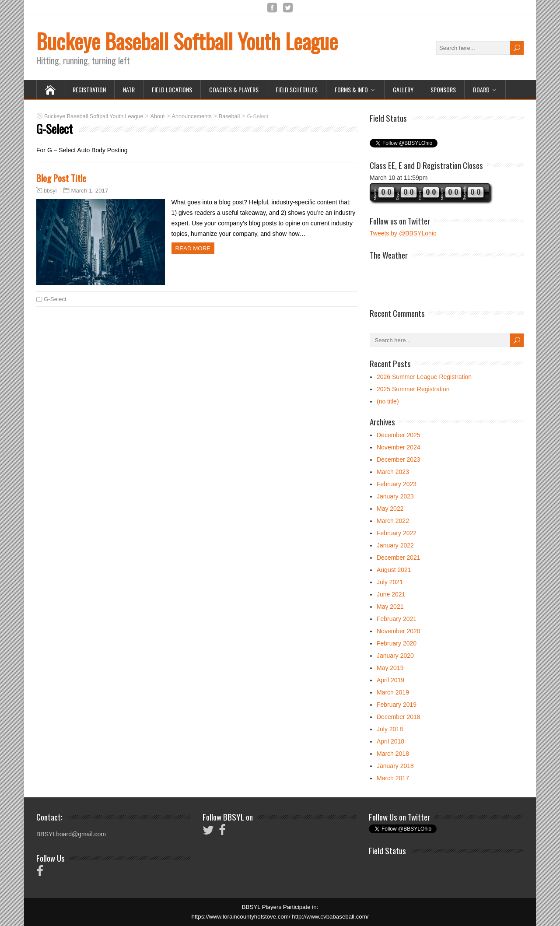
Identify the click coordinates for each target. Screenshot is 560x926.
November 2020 (399, 631)
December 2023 (399, 459)
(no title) (388, 401)
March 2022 (393, 521)
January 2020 (395, 656)
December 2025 (399, 435)
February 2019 (397, 705)
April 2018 (390, 741)
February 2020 (397, 643)
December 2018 (399, 717)
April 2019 (390, 680)
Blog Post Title (61, 178)
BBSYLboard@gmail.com (71, 834)
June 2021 (391, 594)
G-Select (55, 299)
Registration (89, 89)
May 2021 (390, 607)
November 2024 (399, 447)
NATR (129, 89)
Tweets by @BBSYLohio (403, 233)
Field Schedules (297, 89)
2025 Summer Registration (413, 389)
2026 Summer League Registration (424, 377)
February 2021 (397, 619)
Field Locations (172, 89)
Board (481, 89)
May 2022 (390, 509)
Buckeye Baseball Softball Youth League (187, 41)
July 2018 (390, 729)
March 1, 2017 (89, 191)
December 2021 (399, 558)
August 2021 (394, 570)
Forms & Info (351, 89)
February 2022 (397, 533)
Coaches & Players (234, 89)
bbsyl (50, 191)
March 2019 (393, 692)
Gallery (403, 89)
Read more (193, 248)
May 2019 (390, 668)
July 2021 (390, 582)
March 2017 (393, 778)
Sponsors (443, 89)
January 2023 (395, 496)
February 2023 (397, 484)
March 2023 (393, 472)
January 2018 (395, 766)
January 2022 (395, 545)
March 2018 (393, 754)
